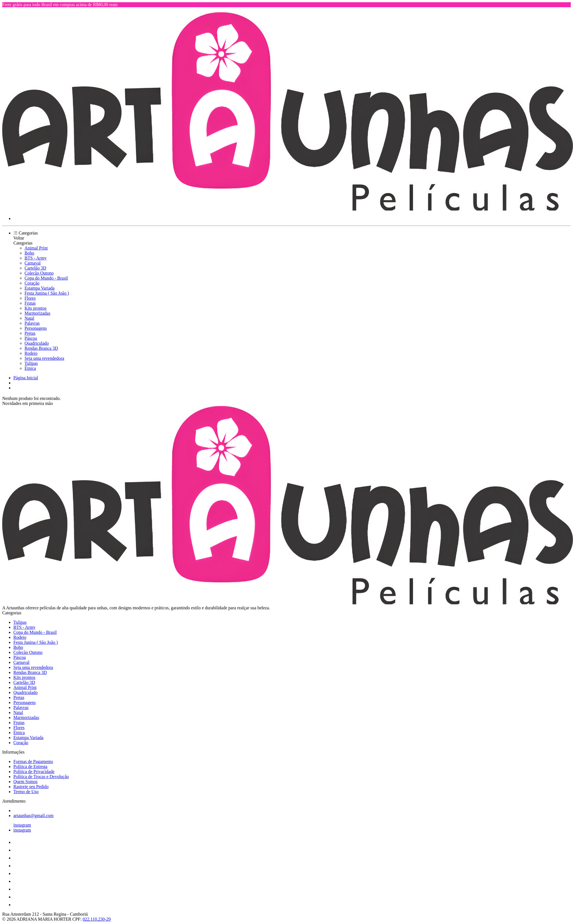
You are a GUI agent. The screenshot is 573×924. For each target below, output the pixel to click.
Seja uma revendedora (44, 358)
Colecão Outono (39, 273)
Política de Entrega (30, 767)
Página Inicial (26, 378)
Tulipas (31, 363)
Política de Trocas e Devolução (41, 777)
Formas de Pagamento (33, 762)
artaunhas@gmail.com (33, 816)
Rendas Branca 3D (41, 348)
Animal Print (36, 248)
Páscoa (31, 338)
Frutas (30, 303)
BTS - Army (36, 258)
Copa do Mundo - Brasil (46, 278)
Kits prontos (36, 308)
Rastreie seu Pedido (31, 787)
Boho (29, 253)
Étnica (30, 368)
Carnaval (33, 263)
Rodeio (31, 353)
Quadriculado (37, 343)
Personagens (36, 328)
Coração (32, 283)
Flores (30, 298)
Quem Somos (26, 782)
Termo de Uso (26, 792)
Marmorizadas (37, 313)
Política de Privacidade (34, 772)
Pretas (30, 333)
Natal (29, 318)
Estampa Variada (40, 288)
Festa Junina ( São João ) (47, 293)
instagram (22, 825)
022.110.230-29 (97, 919)
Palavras (32, 323)
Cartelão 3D (35, 268)
